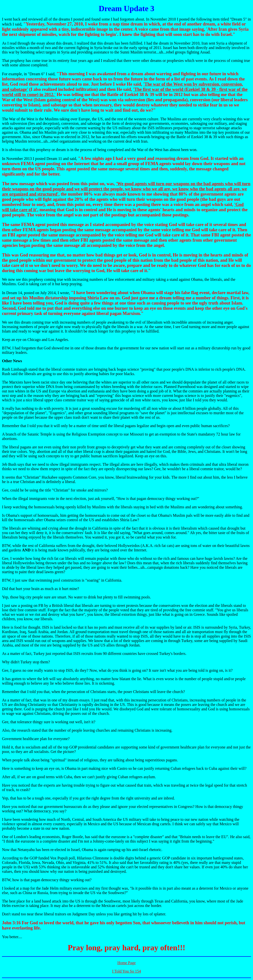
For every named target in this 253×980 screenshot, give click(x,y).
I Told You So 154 (126, 971)
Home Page (126, 963)
